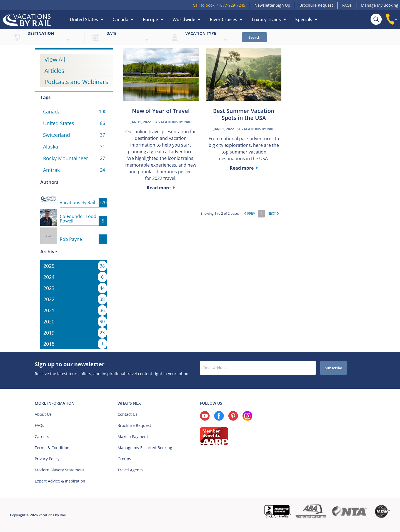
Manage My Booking (380, 5)
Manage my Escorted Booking (145, 448)
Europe (150, 19)
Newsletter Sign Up (272, 5)
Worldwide (184, 19)
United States (84, 19)
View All (55, 60)
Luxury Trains (266, 19)
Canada (120, 19)
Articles (54, 71)
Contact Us (127, 414)
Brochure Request (316, 5)
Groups (124, 459)
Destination (41, 33)
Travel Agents (130, 470)
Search (254, 37)
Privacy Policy (47, 459)
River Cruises (223, 19)
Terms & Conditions (53, 448)
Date (111, 33)
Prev (250, 213)
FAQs (347, 5)
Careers (42, 436)
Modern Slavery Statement (59, 470)
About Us (43, 414)
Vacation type (201, 33)
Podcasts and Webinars (76, 82)
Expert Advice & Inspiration (60, 481)
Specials (304, 19)
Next (273, 213)
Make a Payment (133, 436)
